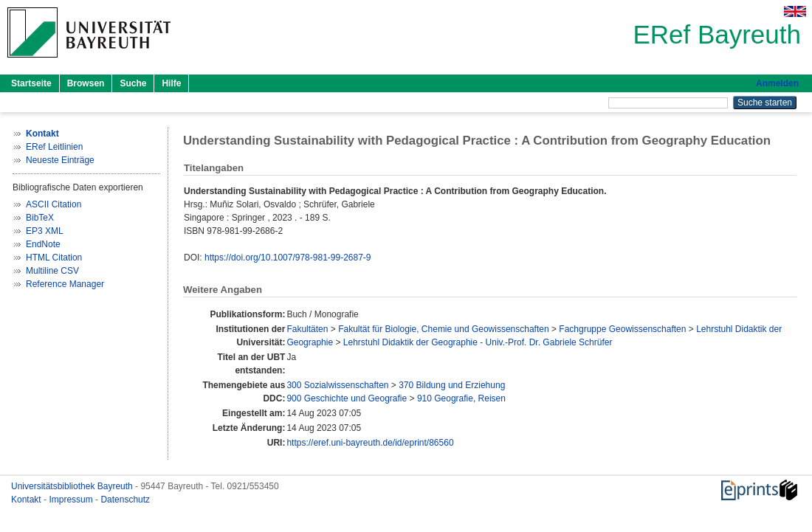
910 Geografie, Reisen (461, 398)
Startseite (31, 83)
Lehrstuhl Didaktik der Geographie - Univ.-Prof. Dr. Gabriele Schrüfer (478, 342)
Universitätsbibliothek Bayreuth (73, 486)
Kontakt (27, 500)
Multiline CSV (52, 271)
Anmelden (777, 83)
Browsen (86, 83)
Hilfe (171, 83)
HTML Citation (54, 258)
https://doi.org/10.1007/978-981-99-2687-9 (288, 258)
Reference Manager (65, 284)
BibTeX (40, 218)
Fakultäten (307, 329)
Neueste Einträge (60, 160)
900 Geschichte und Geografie (347, 398)
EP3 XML (45, 231)
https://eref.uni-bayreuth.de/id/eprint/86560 (370, 443)
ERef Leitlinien (54, 147)
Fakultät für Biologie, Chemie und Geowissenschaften (444, 329)
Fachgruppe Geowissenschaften (622, 329)
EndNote (43, 244)
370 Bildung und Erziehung (452, 385)
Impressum (72, 500)
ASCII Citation (54, 204)
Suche (133, 83)
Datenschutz (125, 500)
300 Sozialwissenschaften (337, 385)
